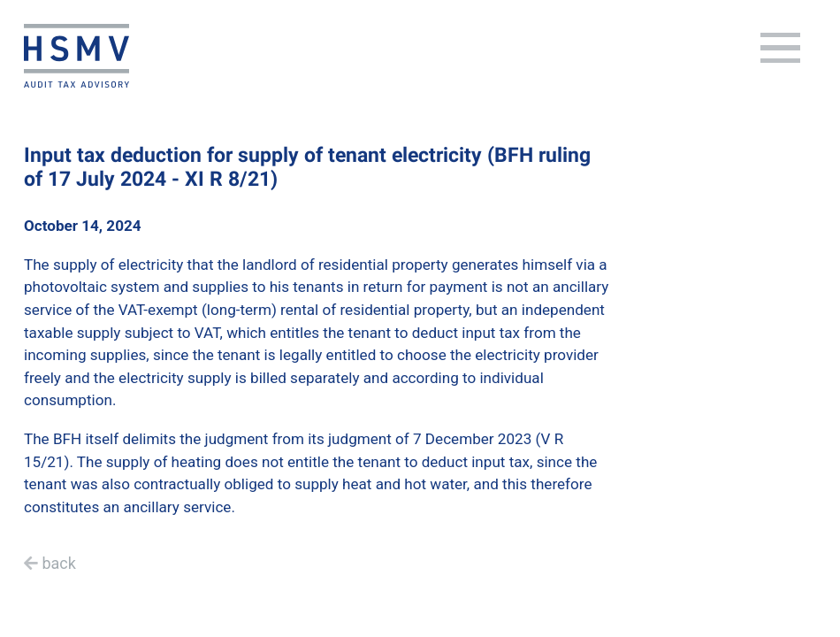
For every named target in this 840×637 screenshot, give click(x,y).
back (58, 563)
